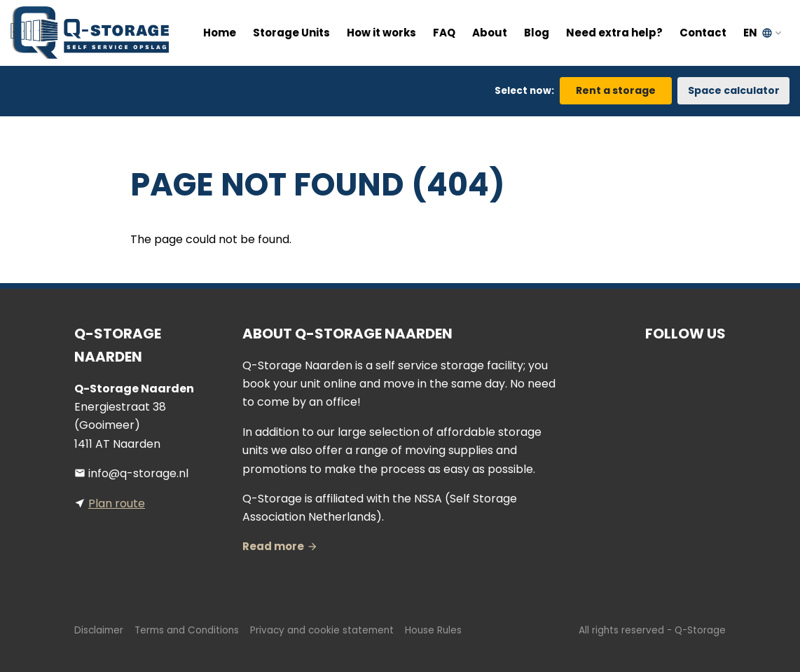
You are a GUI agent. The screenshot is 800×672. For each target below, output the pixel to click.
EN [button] (758, 33)
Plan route (117, 503)
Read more (273, 546)
